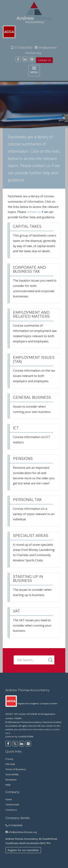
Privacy (9, 759)
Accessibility (12, 774)
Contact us (11, 810)
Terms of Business (16, 769)
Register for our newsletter (23, 850)
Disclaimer (11, 780)
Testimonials (12, 804)
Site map (10, 764)
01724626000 (14, 825)
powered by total (19, 736)
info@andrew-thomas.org (21, 832)
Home (9, 799)
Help (8, 785)
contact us (41, 165)
